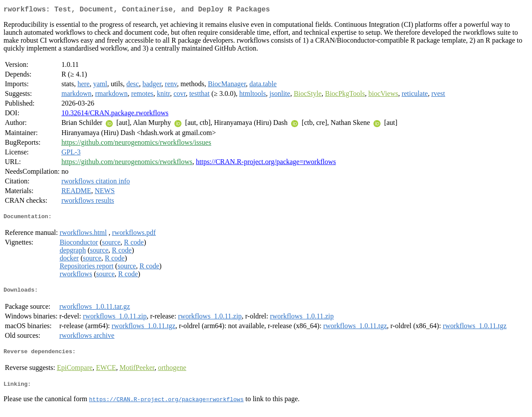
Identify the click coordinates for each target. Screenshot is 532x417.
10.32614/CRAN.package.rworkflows (115, 115)
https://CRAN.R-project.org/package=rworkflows (266, 163)
